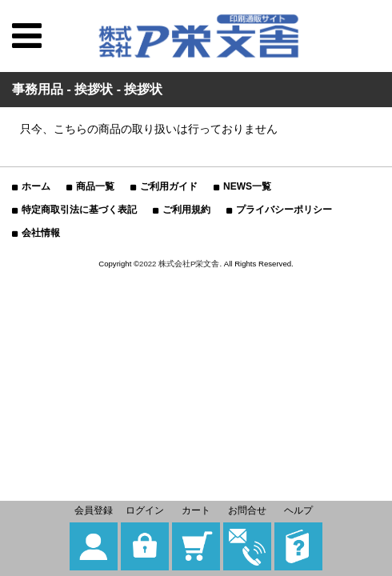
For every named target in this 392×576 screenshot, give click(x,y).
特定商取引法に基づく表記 (79, 210)
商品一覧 (95, 186)
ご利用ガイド (169, 186)
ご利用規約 (186, 210)
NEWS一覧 (247, 186)
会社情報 (41, 233)
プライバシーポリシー (284, 210)
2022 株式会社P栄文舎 (179, 264)
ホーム (36, 186)
